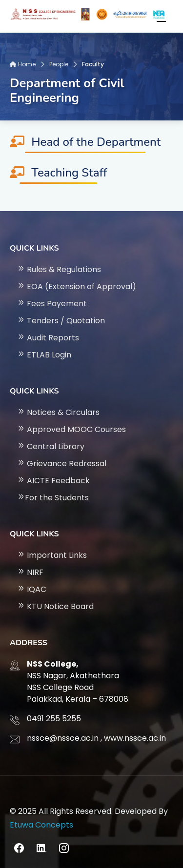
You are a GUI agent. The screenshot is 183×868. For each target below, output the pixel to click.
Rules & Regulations (59, 269)
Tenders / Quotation (61, 321)
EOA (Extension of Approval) (77, 286)
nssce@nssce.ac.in (63, 738)
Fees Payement (52, 304)
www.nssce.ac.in (135, 738)
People (59, 64)
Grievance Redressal (62, 464)
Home (23, 64)
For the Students (53, 498)
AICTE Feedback (53, 481)
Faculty (93, 64)
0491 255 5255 (54, 719)
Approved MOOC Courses (71, 429)
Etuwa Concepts (41, 825)
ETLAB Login (44, 355)
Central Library (51, 446)
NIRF (30, 572)
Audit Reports (48, 338)
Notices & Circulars (58, 412)
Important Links (52, 555)
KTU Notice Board (55, 606)
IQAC (32, 589)
